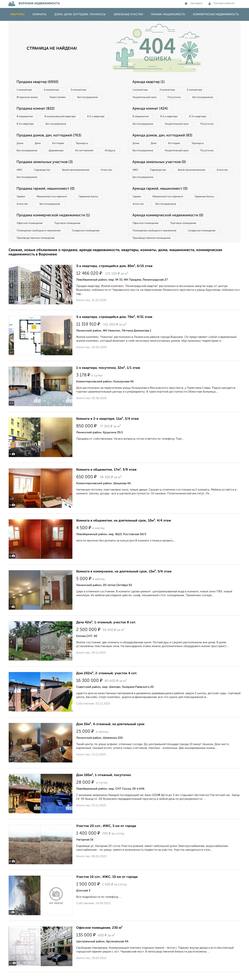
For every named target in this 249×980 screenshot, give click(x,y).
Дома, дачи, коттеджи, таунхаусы (80, 14)
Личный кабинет (222, 3)
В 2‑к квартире (97, 117)
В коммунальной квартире (61, 117)
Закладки (193, 3)
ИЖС (20, 178)
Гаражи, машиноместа (168, 14)
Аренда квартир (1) (149, 82)
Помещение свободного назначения (39, 239)
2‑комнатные (52, 90)
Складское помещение (87, 239)
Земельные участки (128, 14)
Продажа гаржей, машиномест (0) (46, 197)
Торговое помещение (68, 231)
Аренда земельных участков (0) (160, 170)
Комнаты (40, 14)
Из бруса (22, 158)
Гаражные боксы (90, 205)
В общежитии (25, 117)
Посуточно (175, 97)
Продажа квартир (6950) (38, 82)
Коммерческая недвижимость (216, 14)
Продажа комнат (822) (36, 109)
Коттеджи (59, 143)
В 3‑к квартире (26, 124)
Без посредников (89, 97)
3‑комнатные (79, 90)
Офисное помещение (30, 231)
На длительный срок (145, 97)
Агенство (108, 178)
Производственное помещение (36, 246)
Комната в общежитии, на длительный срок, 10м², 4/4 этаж (124, 529)
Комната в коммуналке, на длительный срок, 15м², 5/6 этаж (124, 580)
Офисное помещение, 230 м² (99, 936)
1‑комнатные (25, 90)
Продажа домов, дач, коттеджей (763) (50, 136)
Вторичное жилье (27, 97)
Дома (20, 143)
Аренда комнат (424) (151, 109)
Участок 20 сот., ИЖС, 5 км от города (106, 834)
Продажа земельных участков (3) (45, 170)
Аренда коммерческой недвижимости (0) (169, 224)
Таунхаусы (83, 143)
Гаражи (21, 205)
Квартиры (18, 14)
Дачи (38, 143)
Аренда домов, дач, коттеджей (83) (163, 143)
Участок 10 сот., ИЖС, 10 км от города (107, 885)
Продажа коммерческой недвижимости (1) (54, 224)
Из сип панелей (86, 151)
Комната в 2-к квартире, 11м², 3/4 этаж (107, 427)
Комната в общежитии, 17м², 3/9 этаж (106, 478)
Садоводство (43, 178)
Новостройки (58, 97)
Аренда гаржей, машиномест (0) (161, 197)
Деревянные (57, 151)
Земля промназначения (77, 178)
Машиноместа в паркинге (53, 205)
